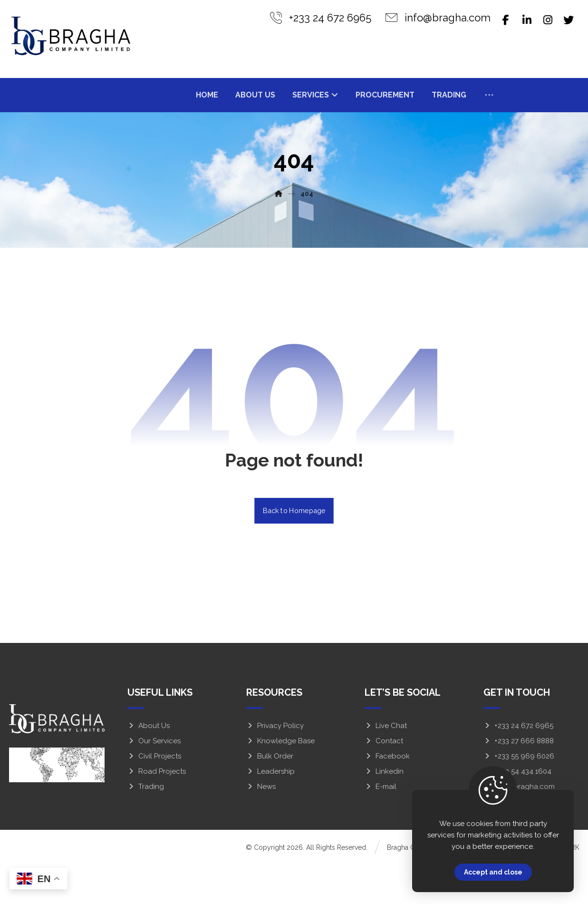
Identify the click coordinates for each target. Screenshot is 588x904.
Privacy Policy (275, 766)
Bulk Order (270, 796)
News (261, 826)
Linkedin (384, 811)
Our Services (154, 781)
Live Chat (386, 766)
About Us (149, 766)
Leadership (270, 811)
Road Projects (157, 811)
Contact (384, 781)
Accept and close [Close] (493, 872)
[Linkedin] (527, 20)
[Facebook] (506, 20)
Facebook (387, 796)
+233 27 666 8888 (519, 781)
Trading (146, 826)
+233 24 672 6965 (518, 766)
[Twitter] (569, 20)
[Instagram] (548, 20)
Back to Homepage (294, 550)
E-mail (381, 826)
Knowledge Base (280, 781)
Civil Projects (154, 796)
